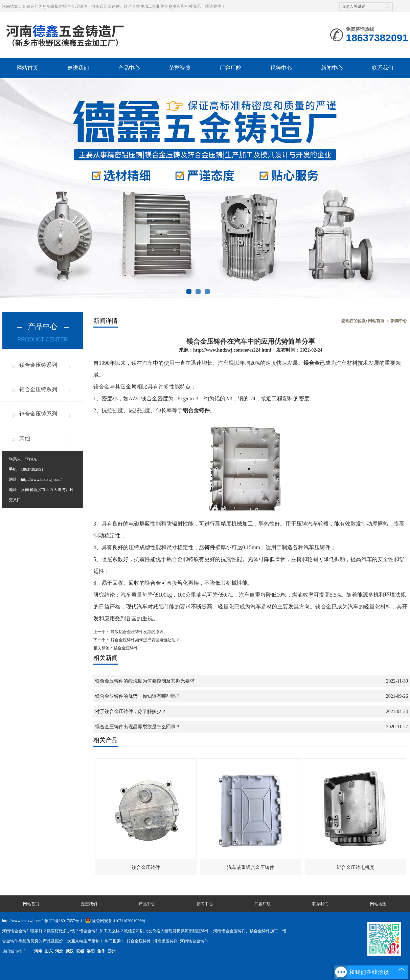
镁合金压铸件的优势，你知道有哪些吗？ (138, 696)
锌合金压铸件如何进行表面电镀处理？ (145, 640)
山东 (49, 951)
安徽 (80, 951)
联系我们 (383, 68)
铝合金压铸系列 (38, 389)
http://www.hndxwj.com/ (41, 480)
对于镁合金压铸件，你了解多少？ (131, 711)
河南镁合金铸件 (194, 941)
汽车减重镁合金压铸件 (251, 867)
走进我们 (78, 68)
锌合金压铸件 (139, 941)
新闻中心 (332, 68)
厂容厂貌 (230, 68)
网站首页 (27, 68)
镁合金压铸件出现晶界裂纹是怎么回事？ (138, 727)
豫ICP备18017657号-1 (63, 921)
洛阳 (91, 951)
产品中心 (129, 68)
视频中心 (281, 68)
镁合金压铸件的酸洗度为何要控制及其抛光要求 (145, 681)
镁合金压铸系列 (38, 365)
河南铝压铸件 (166, 941)
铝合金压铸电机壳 (356, 867)
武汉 (70, 951)
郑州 (112, 951)
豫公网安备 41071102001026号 (115, 921)
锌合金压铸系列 (38, 414)
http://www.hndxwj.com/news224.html (232, 350)
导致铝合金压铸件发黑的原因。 (139, 632)
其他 (25, 438)
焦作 (101, 951)
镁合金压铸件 (146, 867)
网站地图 (378, 904)
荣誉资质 (180, 68)
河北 (59, 951)
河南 (38, 951)
